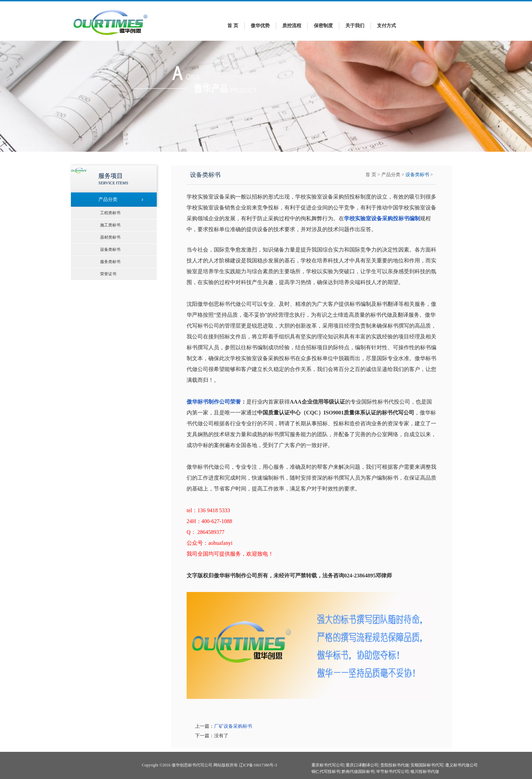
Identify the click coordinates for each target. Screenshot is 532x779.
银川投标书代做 (425, 772)
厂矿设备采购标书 (233, 726)
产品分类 (391, 175)
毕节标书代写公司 (393, 772)
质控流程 (292, 26)
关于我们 (355, 26)
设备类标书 (417, 175)
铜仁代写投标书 (326, 772)
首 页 (233, 26)
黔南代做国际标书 (358, 772)
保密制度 (323, 26)
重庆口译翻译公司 (362, 765)
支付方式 (386, 26)
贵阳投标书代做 (395, 765)
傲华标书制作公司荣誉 (214, 402)
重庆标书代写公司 (328, 765)
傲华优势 (260, 26)
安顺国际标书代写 (427, 765)
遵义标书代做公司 (461, 765)
